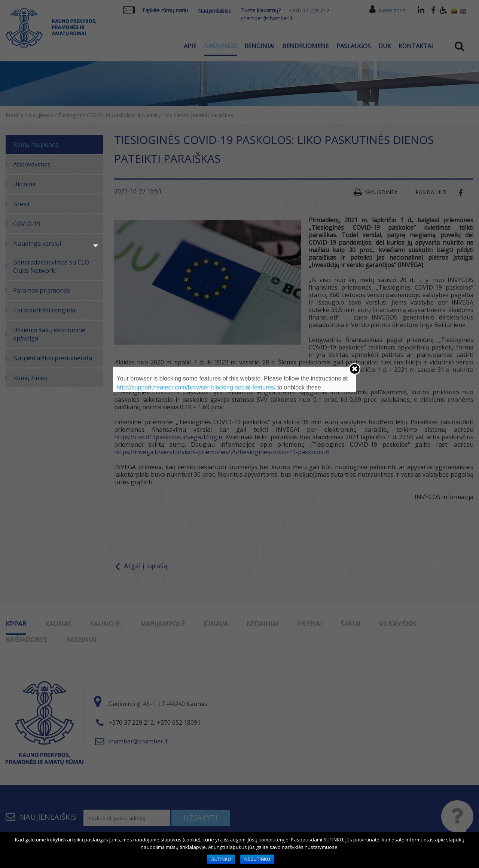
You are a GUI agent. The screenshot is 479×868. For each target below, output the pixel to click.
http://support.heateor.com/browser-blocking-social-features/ (196, 387)
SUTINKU (221, 859)
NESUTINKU (257, 859)
